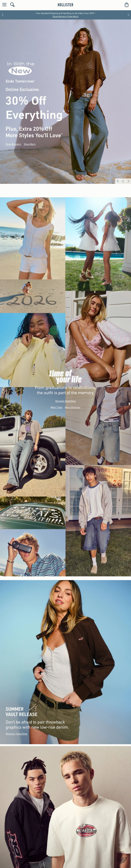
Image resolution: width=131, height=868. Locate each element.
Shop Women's (60, 16)
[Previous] (3, 15)
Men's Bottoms (73, 407)
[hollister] (65, 5)
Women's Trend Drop (16, 734)
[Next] (128, 15)
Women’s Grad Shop (65, 401)
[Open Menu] (4, 5)
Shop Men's (73, 16)
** (62, 134)
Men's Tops (56, 407)
